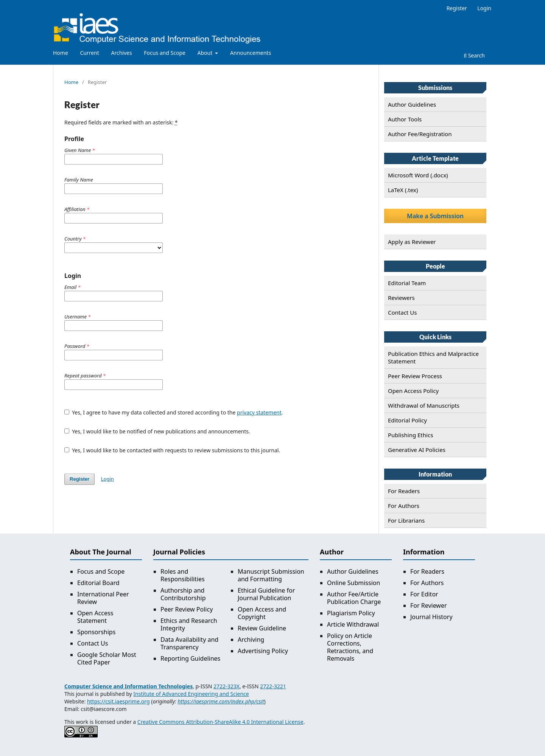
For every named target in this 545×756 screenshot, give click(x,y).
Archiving (251, 640)
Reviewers (401, 298)
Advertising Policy (263, 651)
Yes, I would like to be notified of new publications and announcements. (157, 431)
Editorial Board (98, 583)
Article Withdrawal (353, 624)
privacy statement (259, 412)
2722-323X (227, 686)
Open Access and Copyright (262, 613)
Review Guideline (262, 628)
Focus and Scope (165, 53)
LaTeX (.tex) (403, 190)
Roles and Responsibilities (183, 575)
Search (474, 55)
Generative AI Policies (417, 450)
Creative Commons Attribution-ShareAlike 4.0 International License (220, 722)
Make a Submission (435, 216)
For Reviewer (429, 605)
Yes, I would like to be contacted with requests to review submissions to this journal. (172, 450)
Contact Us (402, 312)
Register (457, 8)
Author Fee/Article (353, 594)
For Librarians (406, 520)
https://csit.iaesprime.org (118, 701)
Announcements (251, 53)
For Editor (424, 594)
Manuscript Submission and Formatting (271, 575)
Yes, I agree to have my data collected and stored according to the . (174, 412)
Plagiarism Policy (351, 613)
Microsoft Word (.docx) (418, 175)
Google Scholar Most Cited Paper (107, 658)
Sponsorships (96, 632)
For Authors (404, 506)
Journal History (431, 617)
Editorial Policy (407, 420)
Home (61, 53)
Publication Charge (354, 602)
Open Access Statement (95, 617)
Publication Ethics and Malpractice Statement (433, 357)
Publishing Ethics (410, 435)
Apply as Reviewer (412, 242)
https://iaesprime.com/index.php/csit (221, 701)
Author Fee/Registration (420, 134)
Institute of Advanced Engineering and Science (191, 694)
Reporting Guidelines (190, 658)
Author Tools (405, 119)
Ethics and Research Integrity (189, 624)
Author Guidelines (412, 104)
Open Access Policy (413, 391)
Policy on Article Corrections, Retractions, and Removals (350, 647)
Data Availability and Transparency (189, 643)
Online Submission (353, 583)
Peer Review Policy (187, 609)
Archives (122, 53)
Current (89, 53)
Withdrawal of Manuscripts (424, 405)
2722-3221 (273, 686)
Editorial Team (407, 283)
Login (484, 8)
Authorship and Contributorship (183, 594)
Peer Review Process (415, 376)
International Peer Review (103, 598)
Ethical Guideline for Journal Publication (266, 594)
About (206, 53)
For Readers (404, 491)
